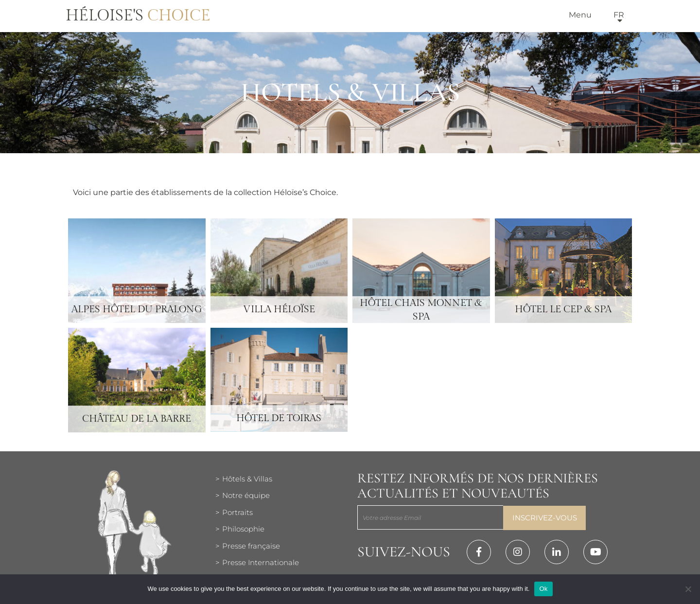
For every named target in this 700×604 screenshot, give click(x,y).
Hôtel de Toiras (279, 428)
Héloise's (138, 16)
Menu (580, 15)
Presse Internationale (261, 562)
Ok (543, 589)
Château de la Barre (137, 428)
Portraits (237, 512)
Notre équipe (246, 495)
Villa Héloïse (279, 319)
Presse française (251, 546)
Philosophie (243, 529)
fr (619, 15)
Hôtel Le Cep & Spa (563, 319)
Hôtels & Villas (247, 479)
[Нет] (688, 589)
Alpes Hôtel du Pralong (137, 319)
